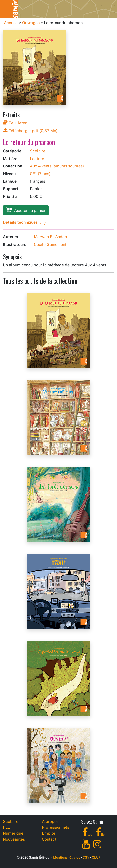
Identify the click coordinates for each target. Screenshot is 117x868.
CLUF (96, 857)
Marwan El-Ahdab (51, 237)
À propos (50, 821)
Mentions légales (67, 857)
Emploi (48, 833)
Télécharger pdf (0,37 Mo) (30, 131)
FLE (7, 827)
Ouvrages (31, 23)
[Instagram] (97, 847)
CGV (86, 857)
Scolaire (38, 151)
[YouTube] (86, 847)
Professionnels (56, 827)
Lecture (37, 159)
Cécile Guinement (50, 244)
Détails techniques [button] (20, 222)
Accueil (11, 23)
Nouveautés (14, 839)
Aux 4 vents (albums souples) (57, 166)
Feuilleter (15, 123)
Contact (49, 839)
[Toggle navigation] (108, 9)
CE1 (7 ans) (40, 174)
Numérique (13, 833)
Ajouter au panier (26, 210)
